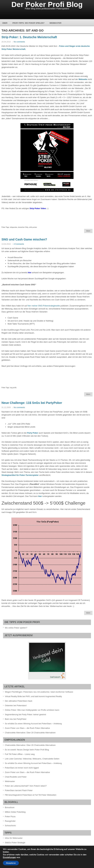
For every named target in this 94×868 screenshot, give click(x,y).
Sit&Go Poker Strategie (15, 843)
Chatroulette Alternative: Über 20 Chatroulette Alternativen (30, 733)
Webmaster (55, 23)
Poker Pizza (10, 816)
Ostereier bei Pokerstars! (16, 705)
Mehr (88, 231)
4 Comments (19, 244)
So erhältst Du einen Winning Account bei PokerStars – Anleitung (33, 724)
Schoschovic (10, 826)
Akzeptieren (11, 863)
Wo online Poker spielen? (16, 628)
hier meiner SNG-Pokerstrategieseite (44, 306)
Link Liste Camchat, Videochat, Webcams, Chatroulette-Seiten (32, 759)
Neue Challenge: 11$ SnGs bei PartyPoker (32, 403)
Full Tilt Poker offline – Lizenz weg (20, 754)
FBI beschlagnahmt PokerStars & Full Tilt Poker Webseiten (31, 795)
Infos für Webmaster (14, 838)
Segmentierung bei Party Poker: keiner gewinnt (25, 715)
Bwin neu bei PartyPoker (16, 719)
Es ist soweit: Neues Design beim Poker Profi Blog (27, 750)
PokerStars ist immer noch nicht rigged (22, 768)
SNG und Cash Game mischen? (24, 239)
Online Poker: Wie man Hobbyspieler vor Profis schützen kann (32, 710)
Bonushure (10, 807)
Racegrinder (10, 821)
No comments (19, 42)
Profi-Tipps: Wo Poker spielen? (28, 23)
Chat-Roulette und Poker (16, 777)
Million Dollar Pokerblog (15, 812)
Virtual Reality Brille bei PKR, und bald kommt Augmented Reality (33, 696)
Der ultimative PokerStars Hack (19, 701)
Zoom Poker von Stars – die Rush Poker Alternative (27, 728)
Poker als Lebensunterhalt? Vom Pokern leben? (26, 786)
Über (5, 23)
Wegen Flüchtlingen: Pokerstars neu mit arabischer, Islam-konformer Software (39, 692)
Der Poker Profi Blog (47, 4)
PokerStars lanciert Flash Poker (19, 790)
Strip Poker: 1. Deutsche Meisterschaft (29, 37)
